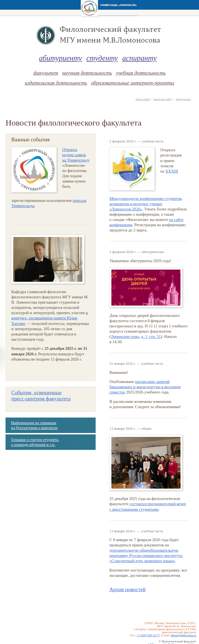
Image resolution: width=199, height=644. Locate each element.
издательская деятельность (56, 83)
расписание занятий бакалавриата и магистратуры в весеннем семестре (145, 387)
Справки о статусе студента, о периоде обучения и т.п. (35, 442)
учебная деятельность (141, 73)
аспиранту (139, 58)
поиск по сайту (163, 99)
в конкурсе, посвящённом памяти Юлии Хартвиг (50, 318)
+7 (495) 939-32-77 (148, 635)
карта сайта (143, 99)
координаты (183, 99)
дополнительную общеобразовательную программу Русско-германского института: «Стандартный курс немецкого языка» (146, 556)
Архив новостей (128, 589)
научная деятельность (87, 73)
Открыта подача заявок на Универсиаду (76, 155)
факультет (46, 73)
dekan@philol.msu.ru (184, 635)
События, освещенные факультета (41, 396)
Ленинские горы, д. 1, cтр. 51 (136, 337)
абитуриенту (60, 58)
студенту (102, 58)
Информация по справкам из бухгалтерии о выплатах (34, 425)
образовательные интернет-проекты (133, 83)
